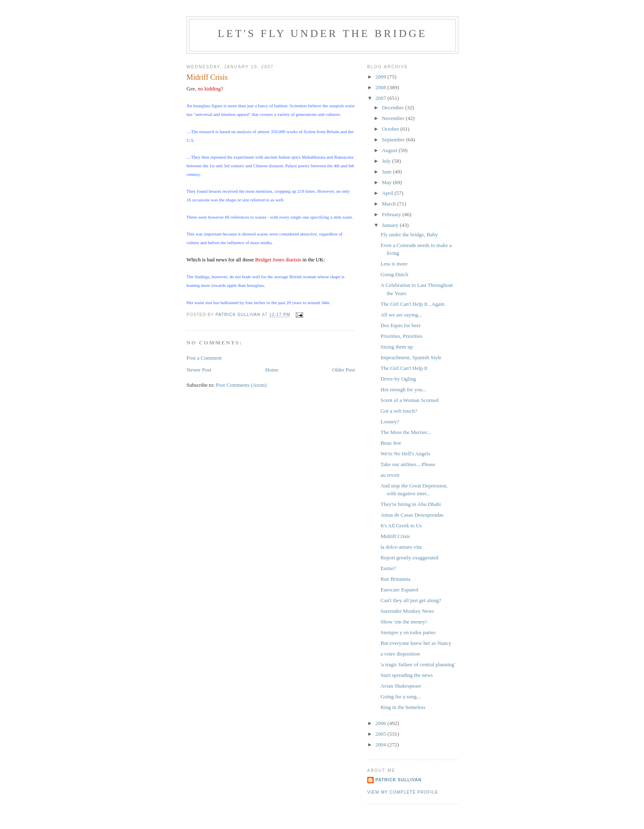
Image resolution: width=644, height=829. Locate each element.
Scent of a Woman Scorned (409, 400)
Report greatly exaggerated (409, 558)
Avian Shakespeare (401, 686)
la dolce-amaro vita (401, 547)
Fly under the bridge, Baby (409, 234)
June (388, 172)
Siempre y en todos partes (408, 632)
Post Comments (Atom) (241, 385)
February (392, 214)
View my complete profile (403, 792)
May (388, 182)
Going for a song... (400, 696)
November (394, 118)
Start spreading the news (406, 675)
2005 (381, 734)
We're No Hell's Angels (405, 454)
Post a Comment (204, 358)
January (391, 225)
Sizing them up (397, 347)
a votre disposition (400, 654)
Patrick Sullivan (398, 780)
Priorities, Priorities (401, 336)
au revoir (390, 475)
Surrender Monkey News (407, 611)
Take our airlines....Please (408, 464)
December (394, 107)
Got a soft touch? (399, 411)
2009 (381, 77)
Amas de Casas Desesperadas (412, 515)
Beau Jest (390, 443)
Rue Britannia (395, 579)
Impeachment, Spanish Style (411, 357)
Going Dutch (394, 274)
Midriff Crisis (395, 536)
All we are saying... (401, 315)
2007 (381, 98)
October (391, 129)
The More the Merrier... (406, 432)
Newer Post (199, 370)
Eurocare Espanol (399, 590)
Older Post (344, 370)
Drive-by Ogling (398, 379)
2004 (381, 745)
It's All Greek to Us (401, 525)
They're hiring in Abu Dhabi (411, 504)
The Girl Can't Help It (404, 368)
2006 (381, 723)
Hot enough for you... (403, 389)
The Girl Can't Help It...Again (412, 304)
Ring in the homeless (403, 707)
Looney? (390, 421)
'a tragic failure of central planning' (418, 664)
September (394, 140)
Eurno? (388, 568)
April (388, 193)
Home (272, 370)
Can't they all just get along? (411, 600)
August (390, 150)
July (387, 161)
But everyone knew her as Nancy (416, 643)
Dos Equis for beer (400, 325)
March (390, 204)
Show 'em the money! (404, 622)
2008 (381, 87)
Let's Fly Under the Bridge (322, 33)
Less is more (394, 264)
